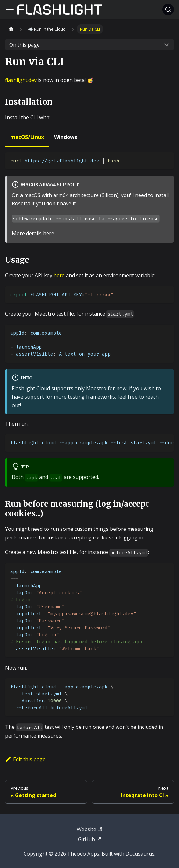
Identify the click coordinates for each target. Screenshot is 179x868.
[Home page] (11, 29)
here (49, 233)
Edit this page (25, 759)
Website (89, 829)
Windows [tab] (66, 137)
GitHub (89, 839)
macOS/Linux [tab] (27, 137)
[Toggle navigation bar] (10, 10)
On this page (25, 45)
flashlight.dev (21, 80)
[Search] (168, 10)
